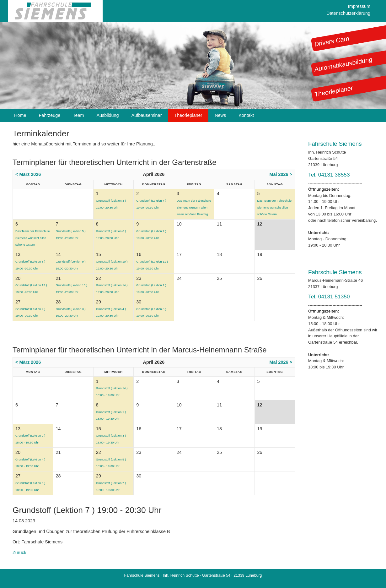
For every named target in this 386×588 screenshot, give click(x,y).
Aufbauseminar (147, 115)
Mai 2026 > (281, 174)
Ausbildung (107, 115)
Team (78, 115)
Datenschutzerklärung (348, 13)
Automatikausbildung (343, 64)
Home (20, 115)
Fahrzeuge (49, 115)
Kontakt (246, 115)
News (220, 115)
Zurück (19, 553)
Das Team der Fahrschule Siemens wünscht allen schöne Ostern (275, 207)
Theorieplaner (334, 91)
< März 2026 (28, 174)
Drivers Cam (332, 41)
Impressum (359, 6)
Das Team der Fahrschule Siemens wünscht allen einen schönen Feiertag (194, 207)
